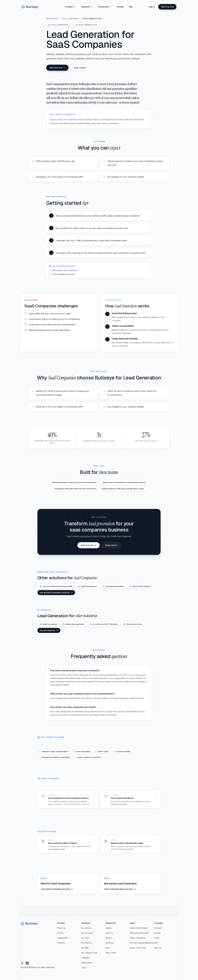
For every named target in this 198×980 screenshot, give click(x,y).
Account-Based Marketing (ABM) (56, 586)
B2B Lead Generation (139, 933)
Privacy (157, 933)
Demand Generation (113, 586)
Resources (105, 7)
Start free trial (167, 7)
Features (61, 928)
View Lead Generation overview (120, 889)
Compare (85, 958)
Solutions (87, 7)
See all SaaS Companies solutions (56, 593)
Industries (52, 19)
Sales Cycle (102, 751)
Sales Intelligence (87, 586)
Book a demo (80, 68)
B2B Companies (48, 624)
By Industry (87, 928)
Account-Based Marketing (142, 943)
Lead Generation (82, 751)
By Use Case (87, 933)
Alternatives (87, 963)
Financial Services (133, 624)
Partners (61, 943)
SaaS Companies (71, 19)
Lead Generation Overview (62, 274)
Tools (84, 968)
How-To (109, 933)
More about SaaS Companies (63, 270)
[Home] (30, 7)
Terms (157, 938)
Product (70, 7)
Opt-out (158, 948)
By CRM (85, 948)
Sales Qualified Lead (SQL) (88, 757)
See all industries (49, 630)
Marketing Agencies (73, 624)
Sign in (152, 7)
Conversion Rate (122, 751)
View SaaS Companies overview (57, 889)
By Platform (87, 943)
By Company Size (89, 953)
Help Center (111, 953)
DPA (156, 943)
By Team (85, 938)
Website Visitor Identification (54, 751)
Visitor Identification (139, 928)
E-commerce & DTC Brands (103, 624)
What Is (109, 938)
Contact (158, 928)
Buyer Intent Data (138, 948)
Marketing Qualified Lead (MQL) (55, 757)
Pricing (120, 7)
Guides (109, 928)
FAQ (131, 7)
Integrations (63, 938)
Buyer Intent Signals (140, 586)
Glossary (110, 943)
